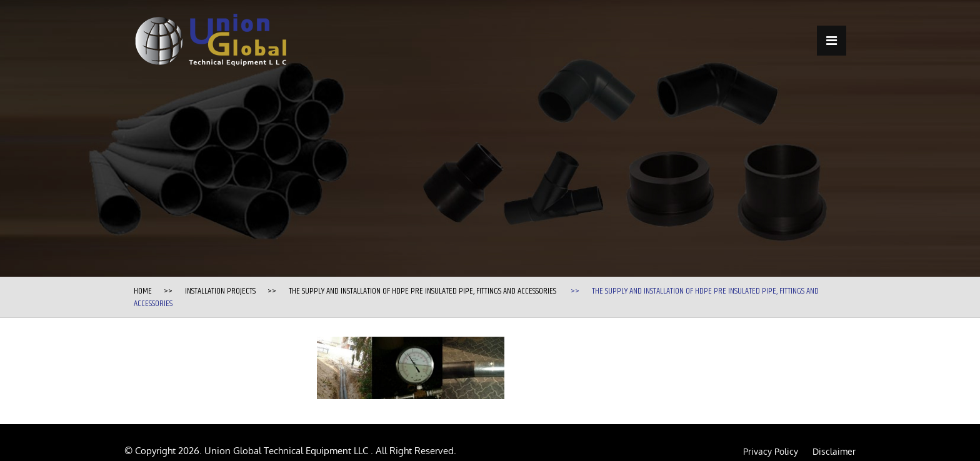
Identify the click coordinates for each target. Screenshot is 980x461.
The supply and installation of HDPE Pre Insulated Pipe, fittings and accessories (422, 291)
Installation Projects (220, 291)
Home (143, 291)
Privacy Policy (771, 452)
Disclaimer (834, 452)
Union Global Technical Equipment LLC (287, 451)
